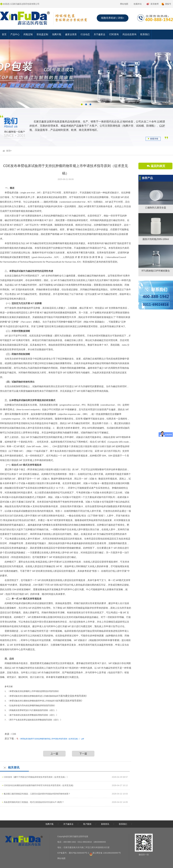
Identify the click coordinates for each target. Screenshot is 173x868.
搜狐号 (168, 4)
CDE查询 (114, 34)
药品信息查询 (129, 34)
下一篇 (83, 754)
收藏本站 (138, 4)
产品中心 (15, 34)
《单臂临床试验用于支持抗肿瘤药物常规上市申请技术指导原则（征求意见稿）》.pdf (51, 739)
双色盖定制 (42, 34)
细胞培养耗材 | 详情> (113, 18)
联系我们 (145, 34)
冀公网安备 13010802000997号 (107, 853)
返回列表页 (158, 166)
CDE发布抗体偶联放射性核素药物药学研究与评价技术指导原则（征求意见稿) (38, 785)
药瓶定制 (28, 34)
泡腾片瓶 (57, 34)
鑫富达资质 (71, 34)
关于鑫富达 (99, 34)
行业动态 (85, 34)
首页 (4, 34)
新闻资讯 (105, 824)
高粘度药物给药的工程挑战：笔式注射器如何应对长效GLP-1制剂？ (34, 802)
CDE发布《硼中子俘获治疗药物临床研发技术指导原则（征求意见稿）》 (36, 777)
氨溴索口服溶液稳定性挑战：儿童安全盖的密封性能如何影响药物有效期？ (37, 794)
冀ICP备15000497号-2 (79, 853)
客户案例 (87, 824)
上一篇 (54, 754)
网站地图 (124, 4)
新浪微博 (155, 4)
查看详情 (153, 139)
